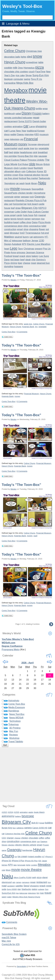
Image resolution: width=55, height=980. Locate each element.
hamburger (27, 850)
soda (4, 889)
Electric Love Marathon (39, 244)
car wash (20, 183)
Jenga (35, 241)
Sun (47, 889)
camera (28, 828)
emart (20, 229)
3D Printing (15, 728)
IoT (43, 857)
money (23, 144)
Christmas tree (34, 51)
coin (23, 171)
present (39, 249)
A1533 (16, 812)
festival (23, 178)
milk (15, 68)
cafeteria (20, 828)
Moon (8, 870)
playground (43, 144)
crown (15, 175)
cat (31, 237)
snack (22, 256)
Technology (15, 721)
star (19, 889)
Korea (40, 171)
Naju (42, 183)
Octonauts (26, 189)
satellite (19, 886)
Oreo (20, 68)
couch (32, 72)
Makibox (9, 237)
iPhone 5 (49, 857)
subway (41, 889)
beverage (28, 816)
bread (16, 256)
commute (9, 197)
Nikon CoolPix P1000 (22, 878)
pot (47, 229)
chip (33, 260)
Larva (32, 127)
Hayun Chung (15, 62)
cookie (8, 68)
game (7, 219)
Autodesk (16, 244)
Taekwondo (44, 178)
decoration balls (12, 57)
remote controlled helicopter (18, 118)
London (23, 168)
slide (32, 164)
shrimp (14, 263)
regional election (32, 175)
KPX (24, 244)
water (9, 897)
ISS (40, 861)
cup (38, 842)
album (18, 171)
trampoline (10, 83)
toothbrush (10, 114)
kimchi (20, 219)
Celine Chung (15, 51)
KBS (37, 134)
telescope (17, 241)
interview (29, 134)
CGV (7, 189)
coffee (41, 838)
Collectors (31, 171)
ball (6, 152)
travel (30, 168)
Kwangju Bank (28, 327)
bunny (26, 237)
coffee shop (25, 222)
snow (37, 56)
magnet (42, 215)
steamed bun (43, 263)
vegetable (44, 148)
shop (26, 229)
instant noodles (35, 857)
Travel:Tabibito (16, 742)
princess (21, 253)
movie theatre (31, 870)
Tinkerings (13, 724)
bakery (35, 256)
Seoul (26, 886)
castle (41, 204)
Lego (14, 248)
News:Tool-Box (17, 714)
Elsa (21, 175)
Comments (12, 922)
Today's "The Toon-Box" (21, 275)
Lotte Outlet (21, 212)
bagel (16, 222)
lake (15, 865)
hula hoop (28, 215)
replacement (11, 121)
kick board (33, 204)
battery (46, 114)
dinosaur (14, 233)
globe (16, 152)
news (7, 139)
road (4, 886)
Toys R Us (36, 79)
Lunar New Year (18, 131)
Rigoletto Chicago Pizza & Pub (31, 200)
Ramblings (14, 711)
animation (18, 127)
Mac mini (6, 941)
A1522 (4, 812)
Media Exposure (17, 707)
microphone (39, 193)
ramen (27, 219)
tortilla (39, 109)
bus (14, 828)
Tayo (20, 249)
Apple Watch (39, 812)
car (26, 126)
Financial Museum (31, 394)
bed (11, 152)
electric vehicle (29, 845)
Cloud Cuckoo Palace (16, 160)
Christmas (29, 249)
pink (35, 152)
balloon (27, 241)
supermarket (11, 148)
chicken (25, 838)
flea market (32, 178)
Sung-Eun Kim (41, 75)
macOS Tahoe (9, 938)
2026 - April (27, 663)
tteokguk (8, 79)
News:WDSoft (16, 718)
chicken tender (25, 193)
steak (28, 260)
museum (44, 134)
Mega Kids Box (25, 83)
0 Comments (22, 332)
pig (22, 139)
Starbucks (26, 889)
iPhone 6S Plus (31, 861)
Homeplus (29, 68)
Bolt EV (35, 823)
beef (22, 260)
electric (19, 845)
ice (16, 857)
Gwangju (40, 197)
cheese (27, 263)
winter (17, 197)
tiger (20, 263)
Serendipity (21, 966)
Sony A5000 (12, 889)
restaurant (9, 200)
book (28, 183)
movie (15, 189)
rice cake (20, 75)
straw (18, 208)
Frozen (37, 113)
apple (31, 812)
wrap (45, 109)
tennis (13, 219)
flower (42, 229)
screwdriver (32, 62)
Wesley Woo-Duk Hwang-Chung (26, 897)
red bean (15, 260)
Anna (13, 253)
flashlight (38, 168)
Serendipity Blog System (14, 934)
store (28, 256)
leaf (13, 208)
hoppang (18, 266)
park (34, 877)
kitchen (5, 865)
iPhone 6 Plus (18, 861)
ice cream (22, 856)
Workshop (14, 738)
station (35, 889)
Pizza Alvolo (44, 222)
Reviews (13, 735)
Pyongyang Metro (11, 650)
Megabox (16, 90)
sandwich (11, 886)
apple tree (29, 148)
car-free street (11, 178)
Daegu (21, 134)
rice (43, 219)
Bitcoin (39, 164)
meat (33, 263)
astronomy (39, 237)
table (41, 62)
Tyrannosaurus (33, 233)
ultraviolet (9, 171)
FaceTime (40, 72)
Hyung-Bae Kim (25, 156)
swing (27, 79)
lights (24, 57)
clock (16, 168)
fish (36, 215)
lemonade (21, 865)
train (42, 893)
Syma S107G (25, 121)
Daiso (35, 222)
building (8, 222)
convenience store (13, 226)
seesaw (25, 197)
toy (36, 148)
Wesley (13, 280)
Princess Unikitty (36, 160)
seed (7, 233)
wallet (13, 134)
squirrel (18, 237)
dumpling (9, 266)
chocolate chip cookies (16, 72)
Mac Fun (14, 731)
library (34, 183)
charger (10, 838)
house (7, 208)
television (15, 139)
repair (36, 118)
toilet (44, 226)
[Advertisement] (27, 774)
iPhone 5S (6, 861)
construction (10, 229)
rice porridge (10, 156)
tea (17, 893)
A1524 (10, 812)
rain (14, 882)
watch (4, 897)
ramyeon (36, 219)
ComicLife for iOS (11, 944)
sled (29, 57)
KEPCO (42, 208)
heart (7, 249)
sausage (43, 156)
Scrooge (32, 144)
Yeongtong (10, 183)
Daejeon (44, 842)
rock (32, 197)
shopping (34, 229)
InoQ (22, 233)
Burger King (7, 828)
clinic (26, 226)
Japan (44, 861)
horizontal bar (20, 204)
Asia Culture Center (38, 212)
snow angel (10, 215)
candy (19, 215)
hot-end (45, 233)
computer (18, 79)
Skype (28, 75)
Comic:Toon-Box (8, 332)
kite (36, 156)
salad (18, 114)
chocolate (33, 838)
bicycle (45, 175)
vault (20, 148)
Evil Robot (23, 164)
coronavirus (35, 226)
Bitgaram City (30, 208)
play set (8, 204)
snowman (9, 212)
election (11, 845)
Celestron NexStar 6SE (15, 834)
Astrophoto (14, 701)
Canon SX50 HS (40, 828)
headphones (26, 152)
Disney (27, 113)
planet (45, 877)
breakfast (43, 152)
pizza (39, 67)
